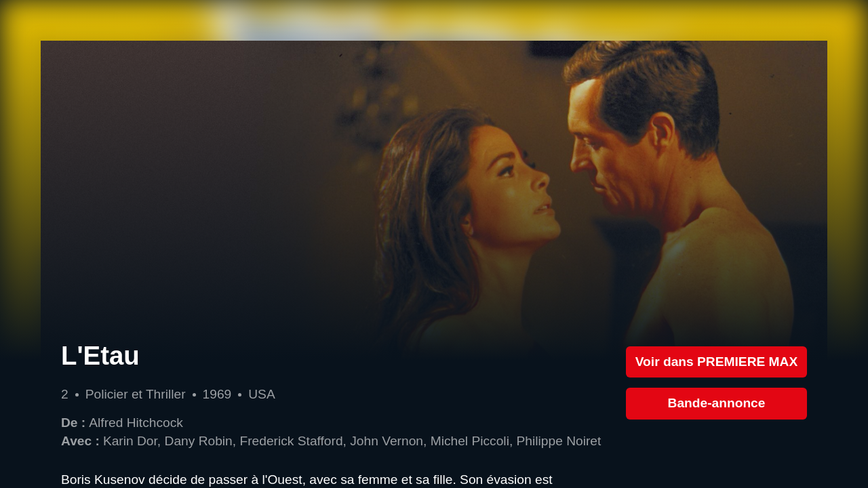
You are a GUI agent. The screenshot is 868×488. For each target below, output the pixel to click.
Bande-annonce (717, 403)
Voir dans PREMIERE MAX (717, 362)
